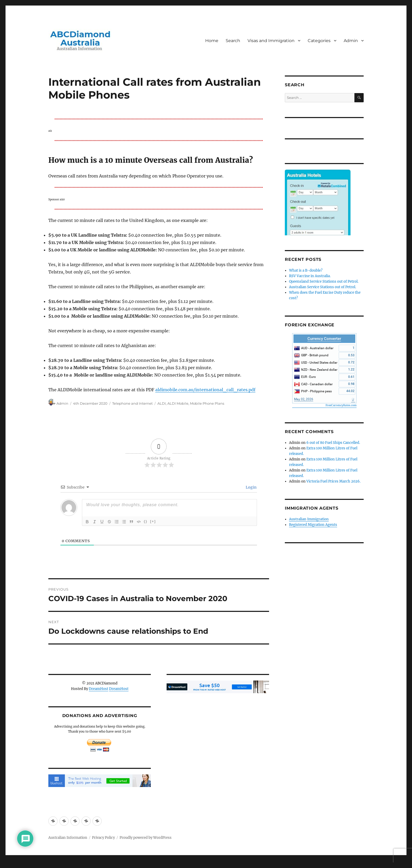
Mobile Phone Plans (207, 403)
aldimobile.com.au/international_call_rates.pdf (205, 390)
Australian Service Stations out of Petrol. (323, 287)
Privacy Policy (103, 838)
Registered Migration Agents (313, 525)
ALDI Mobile (178, 403)
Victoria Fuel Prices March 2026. (333, 481)
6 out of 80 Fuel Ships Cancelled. (333, 443)
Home (212, 41)
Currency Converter (324, 339)
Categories (319, 41)
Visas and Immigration (271, 41)
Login (251, 487)
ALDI (162, 403)
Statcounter (12, 864)
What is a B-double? (306, 270)
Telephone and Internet (132, 403)
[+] (153, 521)
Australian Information (68, 838)
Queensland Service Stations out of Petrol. (324, 281)
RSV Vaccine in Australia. (310, 276)
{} (146, 521)
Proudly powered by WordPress (146, 838)
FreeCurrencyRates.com (341, 405)
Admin (351, 41)
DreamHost (99, 689)
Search (233, 41)
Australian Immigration (309, 519)
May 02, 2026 (304, 399)
